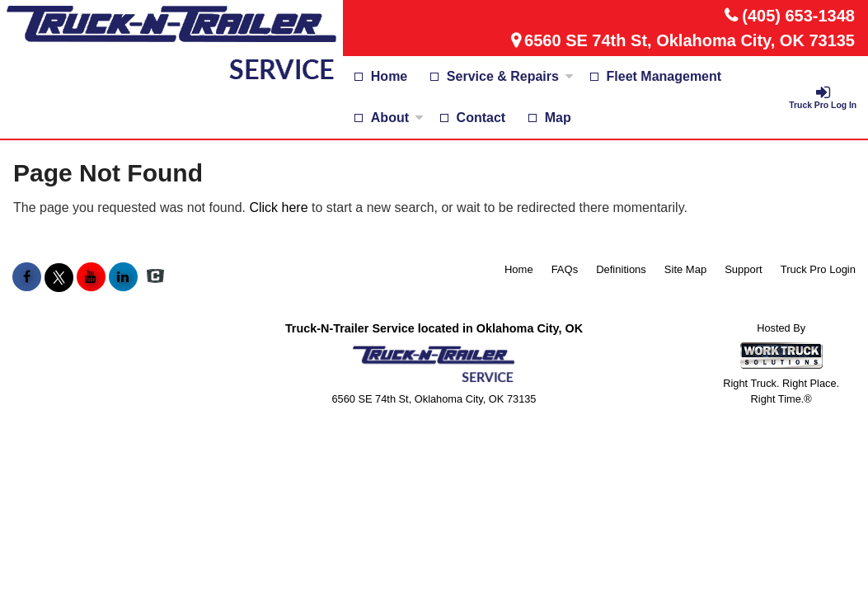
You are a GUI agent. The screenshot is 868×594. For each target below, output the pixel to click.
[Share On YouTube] (91, 277)
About (397, 118)
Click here (278, 207)
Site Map (685, 269)
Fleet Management (664, 76)
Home (389, 76)
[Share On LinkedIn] (123, 277)
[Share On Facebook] (27, 277)
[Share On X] (59, 277)
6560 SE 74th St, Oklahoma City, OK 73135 (690, 40)
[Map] (550, 118)
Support (744, 269)
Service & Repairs (510, 76)
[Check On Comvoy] (155, 277)
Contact (481, 118)
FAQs (565, 269)
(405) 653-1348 (798, 16)
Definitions (621, 269)
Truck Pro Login (818, 269)
